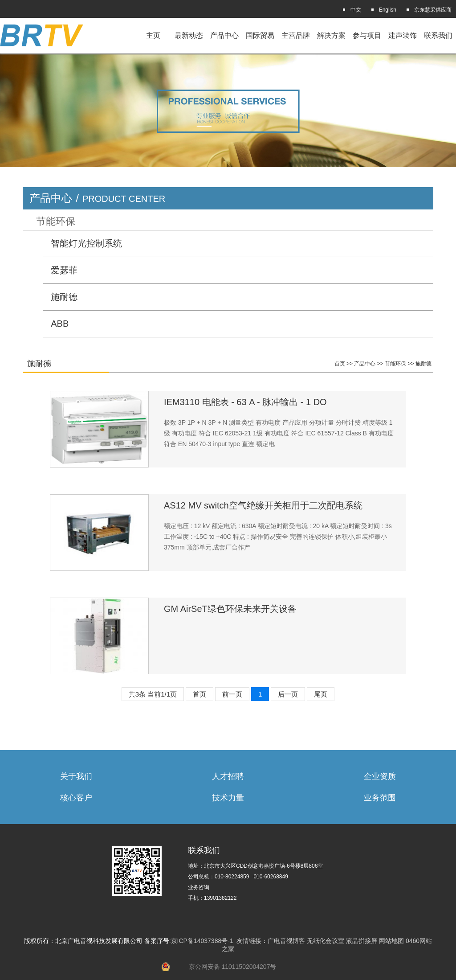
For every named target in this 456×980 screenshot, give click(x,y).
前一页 (232, 694)
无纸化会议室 (326, 941)
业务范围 (380, 798)
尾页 (321, 694)
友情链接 (249, 941)
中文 (356, 10)
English (388, 10)
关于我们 (76, 776)
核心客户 (76, 798)
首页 (340, 364)
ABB (60, 324)
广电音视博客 (286, 941)
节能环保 (56, 221)
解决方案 (331, 35)
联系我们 (438, 35)
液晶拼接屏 (362, 941)
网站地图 (391, 941)
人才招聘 (228, 776)
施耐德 (64, 297)
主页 (153, 35)
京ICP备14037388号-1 (202, 941)
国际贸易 (260, 35)
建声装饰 (403, 35)
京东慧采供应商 (433, 10)
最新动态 (189, 35)
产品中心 (224, 35)
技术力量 (228, 798)
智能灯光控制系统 (86, 243)
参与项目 (367, 35)
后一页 (288, 694)
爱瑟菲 (64, 270)
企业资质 (380, 776)
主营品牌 (296, 35)
